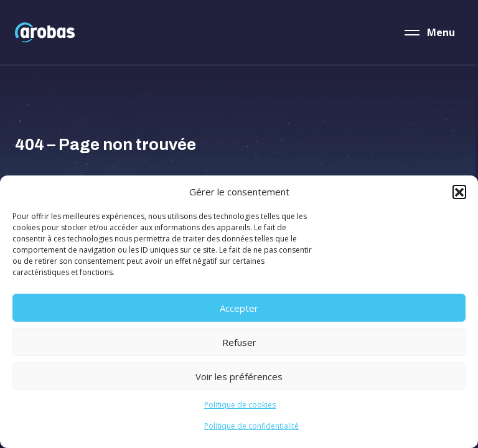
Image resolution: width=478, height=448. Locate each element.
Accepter (239, 308)
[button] (459, 192)
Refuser (239, 342)
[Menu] (430, 32)
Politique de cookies (240, 405)
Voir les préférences (239, 376)
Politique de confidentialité (251, 426)
